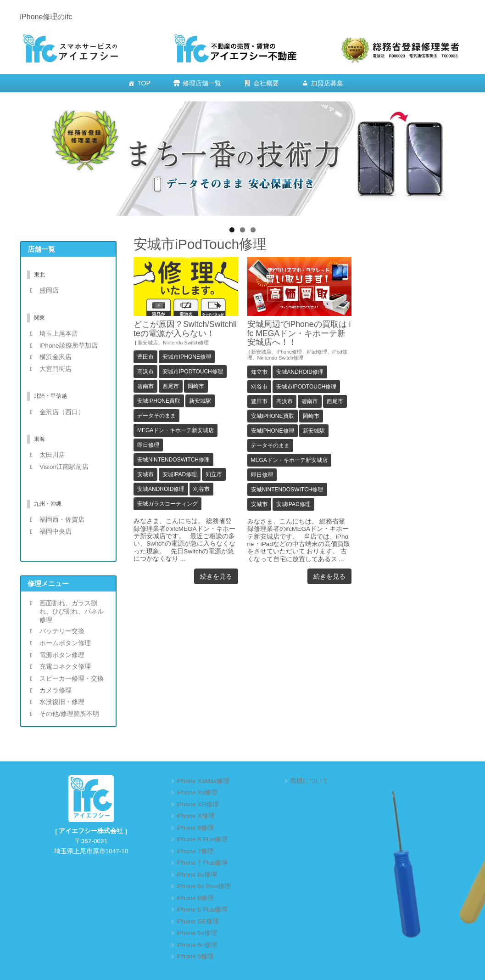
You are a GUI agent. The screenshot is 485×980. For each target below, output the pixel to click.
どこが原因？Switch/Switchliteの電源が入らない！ (185, 329)
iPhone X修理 (196, 816)
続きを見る (216, 576)
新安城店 (148, 343)
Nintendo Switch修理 (186, 343)
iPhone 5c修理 (197, 945)
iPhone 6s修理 (197, 875)
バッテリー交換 (62, 631)
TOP (144, 83)
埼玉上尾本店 (59, 334)
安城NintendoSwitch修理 (173, 460)
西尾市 (171, 386)
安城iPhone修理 (273, 431)
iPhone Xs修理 (197, 792)
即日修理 (148, 445)
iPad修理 (317, 352)
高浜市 (145, 372)
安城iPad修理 (180, 474)
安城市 (145, 474)
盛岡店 (49, 290)
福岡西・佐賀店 (62, 520)
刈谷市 (201, 489)
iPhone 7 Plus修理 (202, 863)
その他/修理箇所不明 (69, 714)
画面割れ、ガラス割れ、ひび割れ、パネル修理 (72, 611)
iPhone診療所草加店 (68, 346)
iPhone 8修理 (195, 828)
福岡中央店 (56, 532)
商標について (309, 781)
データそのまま (156, 416)
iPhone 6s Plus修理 (204, 886)
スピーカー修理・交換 (72, 679)
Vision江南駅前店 (64, 467)
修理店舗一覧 (202, 83)
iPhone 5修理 (195, 956)
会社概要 (266, 83)
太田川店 (52, 455)
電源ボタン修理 (62, 655)
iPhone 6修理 (195, 898)
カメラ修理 (56, 690)
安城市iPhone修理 (187, 357)
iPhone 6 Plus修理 (202, 910)
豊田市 (145, 357)
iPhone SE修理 (198, 921)
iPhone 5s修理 (197, 933)
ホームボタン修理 (65, 643)
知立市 (214, 474)
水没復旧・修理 (62, 702)
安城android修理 (161, 489)
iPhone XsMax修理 (203, 781)
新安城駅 (200, 401)
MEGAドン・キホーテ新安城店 (176, 430)
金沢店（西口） (62, 412)
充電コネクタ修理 (65, 667)
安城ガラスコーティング (167, 504)
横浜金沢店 (56, 357)
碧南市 (145, 386)
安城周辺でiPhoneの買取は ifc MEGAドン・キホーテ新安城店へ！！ (299, 333)
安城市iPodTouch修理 (193, 372)
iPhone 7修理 (195, 851)
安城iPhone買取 (159, 401)
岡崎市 (196, 386)
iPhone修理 (289, 352)
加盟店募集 (327, 83)
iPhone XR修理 (198, 804)
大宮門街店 (56, 369)
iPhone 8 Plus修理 (202, 839)
